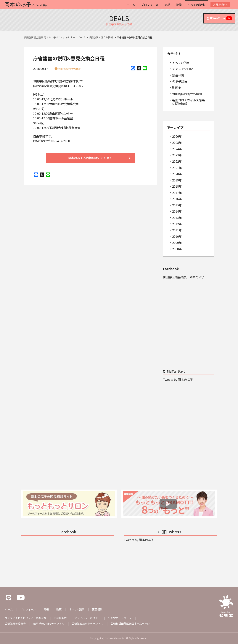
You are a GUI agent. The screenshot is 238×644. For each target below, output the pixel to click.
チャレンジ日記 (183, 69)
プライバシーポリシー (87, 618)
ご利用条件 (60, 618)
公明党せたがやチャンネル (87, 624)
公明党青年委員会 (15, 624)
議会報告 (178, 75)
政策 (179, 5)
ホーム (131, 5)
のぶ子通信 (180, 81)
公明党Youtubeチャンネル (49, 624)
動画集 (177, 88)
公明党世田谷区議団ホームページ (130, 624)
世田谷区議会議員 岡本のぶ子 (184, 277)
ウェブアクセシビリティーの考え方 (25, 618)
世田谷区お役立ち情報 (69, 69)
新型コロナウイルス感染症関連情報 (189, 102)
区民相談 (219, 5)
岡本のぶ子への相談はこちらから (90, 158)
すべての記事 (196, 5)
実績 (167, 5)
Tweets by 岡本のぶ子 (178, 379)
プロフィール (150, 5)
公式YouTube (219, 18)
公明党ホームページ (120, 618)
